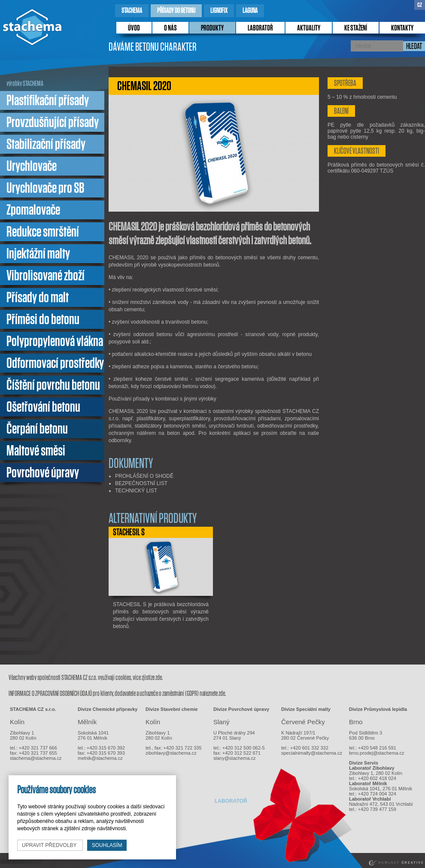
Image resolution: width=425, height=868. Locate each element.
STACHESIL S (129, 532)
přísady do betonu (176, 11)
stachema (132, 11)
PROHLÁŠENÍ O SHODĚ (144, 476)
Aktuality (309, 28)
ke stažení (356, 28)
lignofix (219, 11)
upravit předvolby (50, 845)
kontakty (402, 28)
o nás (170, 28)
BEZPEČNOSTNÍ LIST (141, 483)
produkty (212, 28)
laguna (250, 11)
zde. (159, 678)
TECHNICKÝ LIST (136, 491)
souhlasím (107, 845)
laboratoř (260, 28)
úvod (134, 28)
